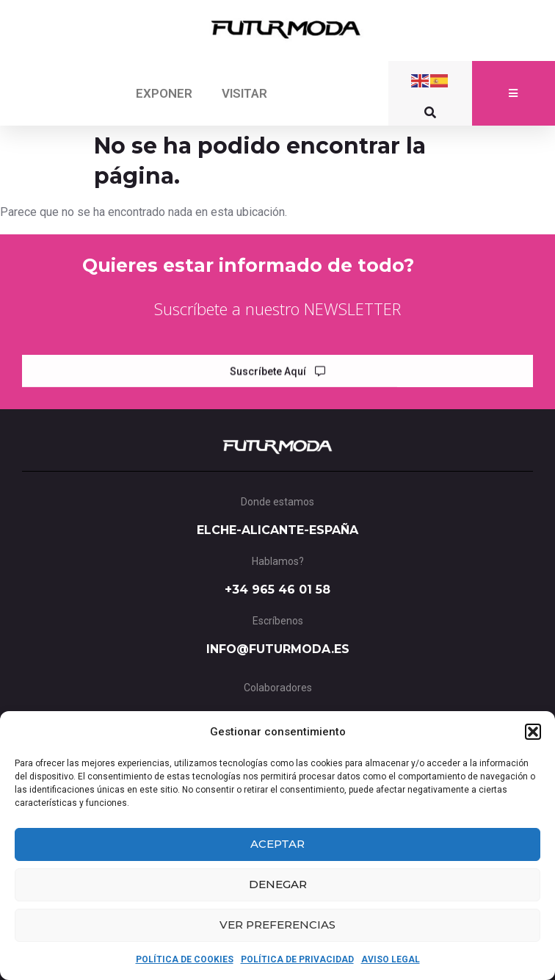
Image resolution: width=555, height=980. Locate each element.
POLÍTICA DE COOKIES (185, 959)
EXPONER (164, 93)
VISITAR (244, 93)
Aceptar (277, 844)
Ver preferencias (277, 925)
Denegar (278, 884)
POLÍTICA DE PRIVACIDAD (297, 959)
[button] (533, 732)
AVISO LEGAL (391, 959)
